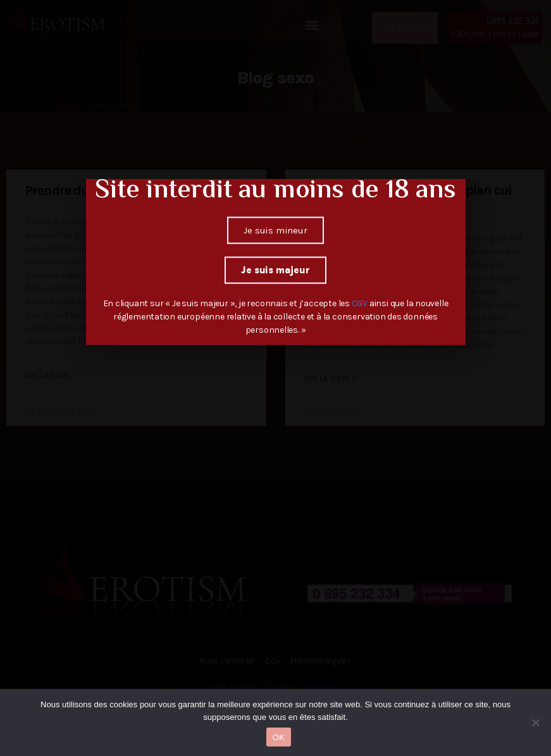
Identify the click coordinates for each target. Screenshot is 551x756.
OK (279, 737)
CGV (361, 272)
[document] (275, 378)
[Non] (535, 722)
